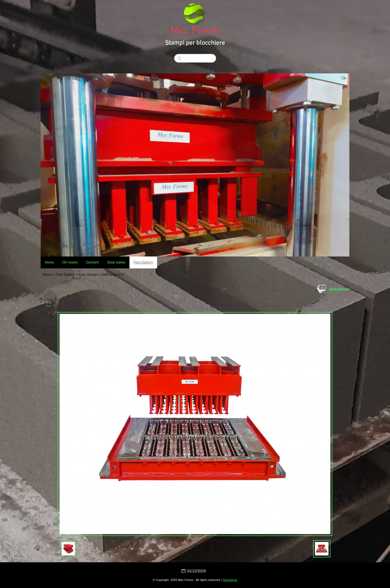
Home (49, 262)
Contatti (92, 262)
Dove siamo (116, 262)
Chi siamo (70, 262)
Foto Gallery (143, 262)
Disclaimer (230, 580)
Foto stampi (88, 274)
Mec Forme (195, 30)
